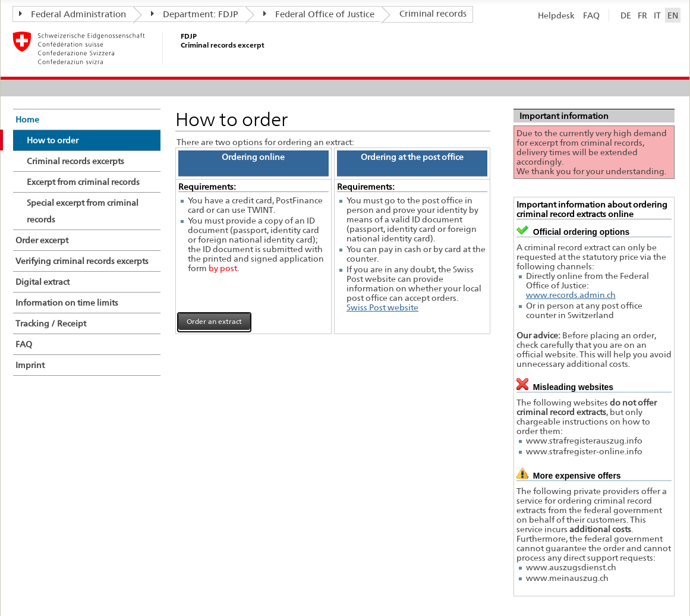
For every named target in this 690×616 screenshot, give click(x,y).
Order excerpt (42, 240)
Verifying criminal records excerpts (82, 261)
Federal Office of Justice (319, 14)
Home (27, 120)
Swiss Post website (382, 307)
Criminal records (433, 14)
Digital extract (42, 282)
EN (673, 15)
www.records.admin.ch (571, 295)
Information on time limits (67, 303)
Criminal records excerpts (75, 161)
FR (642, 15)
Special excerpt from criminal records (83, 211)
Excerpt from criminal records (83, 182)
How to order (53, 140)
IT (657, 15)
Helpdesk (556, 15)
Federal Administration (73, 14)
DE (626, 15)
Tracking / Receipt (51, 323)
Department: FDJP (195, 14)
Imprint (30, 365)
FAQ (591, 15)
